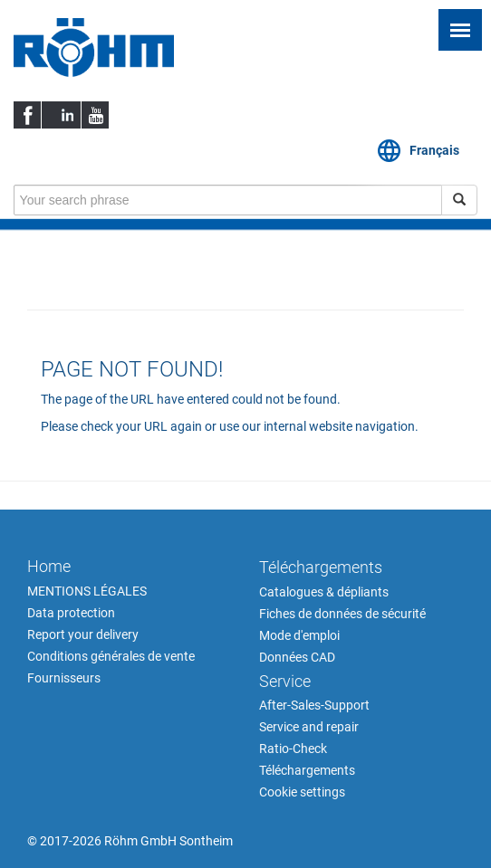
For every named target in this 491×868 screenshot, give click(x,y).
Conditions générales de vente (111, 656)
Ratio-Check (293, 749)
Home (49, 566)
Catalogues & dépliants (324, 592)
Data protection (71, 613)
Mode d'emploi (299, 635)
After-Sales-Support (314, 705)
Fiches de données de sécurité (342, 614)
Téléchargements (321, 567)
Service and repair (309, 727)
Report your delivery (83, 634)
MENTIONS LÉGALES (87, 591)
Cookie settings (302, 792)
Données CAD (297, 657)
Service (285, 681)
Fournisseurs (64, 678)
